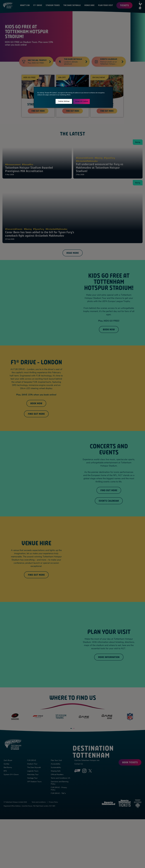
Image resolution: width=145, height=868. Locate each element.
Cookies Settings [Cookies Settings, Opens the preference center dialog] (64, 101)
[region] (73, 97)
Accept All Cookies (82, 101)
